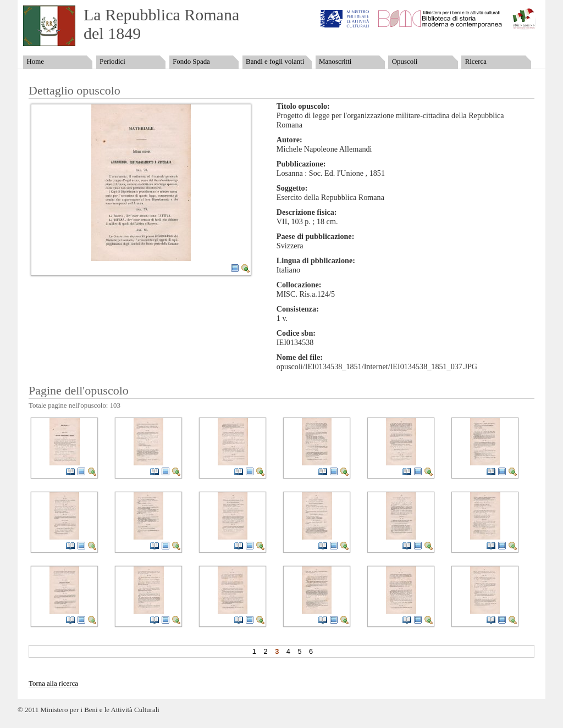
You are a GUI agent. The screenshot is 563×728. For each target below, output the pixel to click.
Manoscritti (335, 62)
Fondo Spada (191, 62)
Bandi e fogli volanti (275, 62)
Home (35, 62)
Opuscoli (405, 62)
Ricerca (476, 62)
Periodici (112, 62)
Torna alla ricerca (53, 683)
